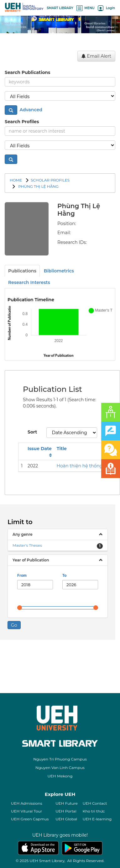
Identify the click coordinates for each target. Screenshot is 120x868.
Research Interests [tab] (29, 282)
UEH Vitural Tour (26, 811)
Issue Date (40, 449)
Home (16, 180)
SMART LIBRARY (60, 8)
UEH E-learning (97, 819)
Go (14, 625)
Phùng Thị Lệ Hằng (38, 186)
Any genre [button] (23, 534)
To (64, 576)
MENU (86, 8)
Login (106, 8)
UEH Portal (66, 811)
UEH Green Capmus (30, 819)
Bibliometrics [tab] (59, 271)
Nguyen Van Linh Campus (60, 768)
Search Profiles (22, 122)
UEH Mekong (60, 776)
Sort (32, 432)
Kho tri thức (94, 811)
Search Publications (27, 72)
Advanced (30, 110)
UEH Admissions (27, 803)
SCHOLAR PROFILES (50, 180)
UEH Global (66, 819)
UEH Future (67, 803)
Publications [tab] (22, 271)
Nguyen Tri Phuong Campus (60, 759)
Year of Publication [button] (31, 560)
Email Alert (96, 56)
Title (62, 449)
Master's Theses (27, 545)
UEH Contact (95, 803)
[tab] (58, 534)
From (22, 576)
